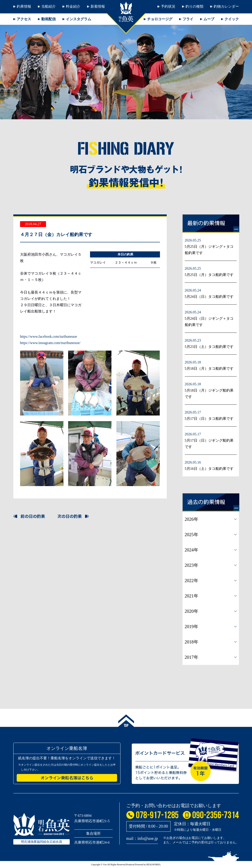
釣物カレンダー (226, 6)
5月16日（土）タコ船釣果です (209, 469)
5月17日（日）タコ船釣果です (209, 419)
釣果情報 (24, 6)
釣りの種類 (194, 6)
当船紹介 (49, 6)
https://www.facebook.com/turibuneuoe (49, 336)
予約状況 (168, 6)
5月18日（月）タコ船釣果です (209, 369)
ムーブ (209, 19)
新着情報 (98, 6)
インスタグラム (79, 19)
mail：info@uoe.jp (142, 838)
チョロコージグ (160, 19)
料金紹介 (73, 6)
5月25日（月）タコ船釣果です (209, 275)
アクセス (24, 19)
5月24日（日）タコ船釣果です (209, 297)
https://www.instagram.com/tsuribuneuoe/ (50, 343)
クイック (232, 19)
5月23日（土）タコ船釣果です (209, 347)
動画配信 (49, 19)
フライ (188, 19)
